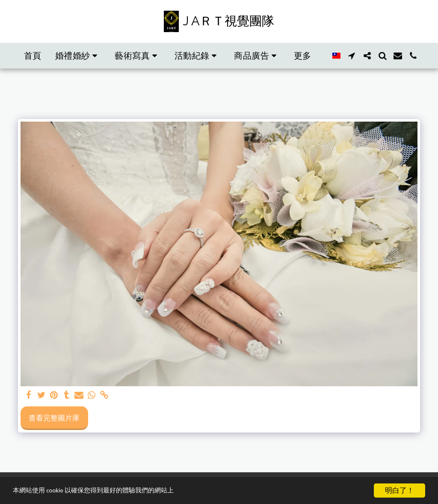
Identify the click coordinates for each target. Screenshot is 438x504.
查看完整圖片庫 (54, 418)
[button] (78, 56)
